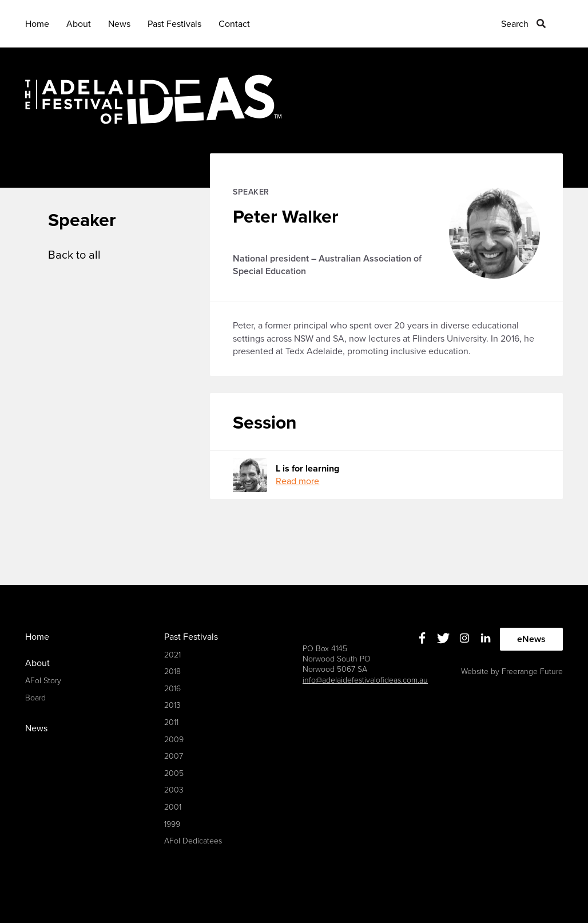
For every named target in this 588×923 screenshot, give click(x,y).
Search (515, 24)
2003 (174, 790)
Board (35, 698)
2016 (172, 689)
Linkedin (486, 638)
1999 (172, 824)
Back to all (74, 255)
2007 (174, 756)
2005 (174, 773)
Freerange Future (532, 672)
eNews (531, 639)
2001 (173, 807)
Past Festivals (174, 24)
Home (37, 24)
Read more (297, 481)
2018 (172, 672)
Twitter (444, 638)
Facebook (422, 638)
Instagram (465, 638)
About (79, 24)
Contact (234, 24)
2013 (172, 705)
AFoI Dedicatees (193, 841)
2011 (171, 722)
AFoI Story (43, 681)
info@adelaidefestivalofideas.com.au (365, 680)
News (119, 24)
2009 (174, 740)
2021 (172, 655)
